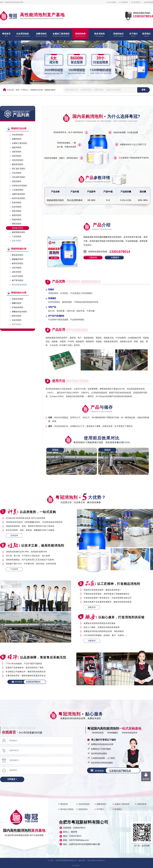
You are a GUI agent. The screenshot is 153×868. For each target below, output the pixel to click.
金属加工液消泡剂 (122, 804)
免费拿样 (92, 641)
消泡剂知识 (83, 809)
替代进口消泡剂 (67, 809)
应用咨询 (14, 536)
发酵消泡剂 (101, 804)
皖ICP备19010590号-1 (96, 860)
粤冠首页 (64, 804)
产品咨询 (14, 569)
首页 (18, 90)
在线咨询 (125, 2)
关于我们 (100, 809)
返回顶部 (146, 779)
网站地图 (150, 2)
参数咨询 (92, 607)
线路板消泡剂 (50, 90)
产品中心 (25, 90)
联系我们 (137, 2)
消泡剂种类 (142, 804)
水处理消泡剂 (84, 804)
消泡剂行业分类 (37, 90)
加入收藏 (112, 2)
